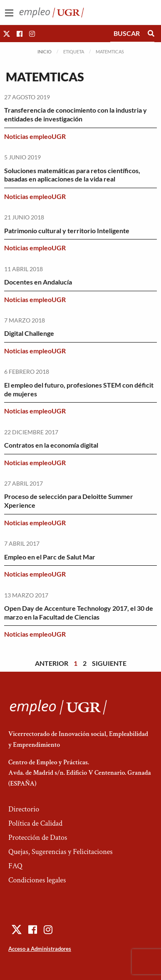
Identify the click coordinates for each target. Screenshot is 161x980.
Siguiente (109, 663)
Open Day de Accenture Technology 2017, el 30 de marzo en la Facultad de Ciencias (79, 612)
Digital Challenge (29, 333)
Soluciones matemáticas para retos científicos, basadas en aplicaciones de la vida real (72, 175)
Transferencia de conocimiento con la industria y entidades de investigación (76, 114)
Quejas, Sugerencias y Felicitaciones (61, 852)
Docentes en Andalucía (38, 282)
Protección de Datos (38, 838)
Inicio (45, 52)
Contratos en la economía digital (51, 445)
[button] (7, 34)
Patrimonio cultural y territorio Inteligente (67, 231)
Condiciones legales (37, 880)
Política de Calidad (35, 823)
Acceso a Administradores (40, 949)
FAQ (15, 866)
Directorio (24, 809)
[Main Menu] (9, 13)
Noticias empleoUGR (35, 136)
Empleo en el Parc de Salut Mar (50, 557)
